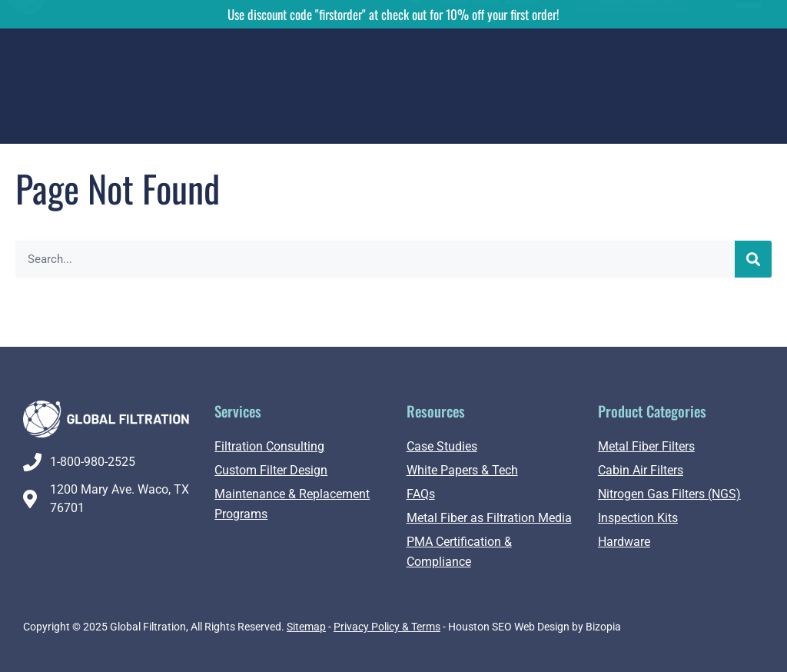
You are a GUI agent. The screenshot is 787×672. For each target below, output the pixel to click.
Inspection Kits (638, 518)
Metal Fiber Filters (646, 446)
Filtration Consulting (269, 446)
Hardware (624, 542)
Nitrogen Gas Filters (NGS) (669, 494)
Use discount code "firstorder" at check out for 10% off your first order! (393, 14)
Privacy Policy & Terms (387, 627)
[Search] (753, 259)
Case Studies (442, 446)
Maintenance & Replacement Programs (292, 504)
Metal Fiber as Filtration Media (489, 518)
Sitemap (306, 627)
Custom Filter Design (271, 470)
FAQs (421, 494)
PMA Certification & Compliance (459, 552)
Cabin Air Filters (641, 470)
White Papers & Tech (462, 470)
